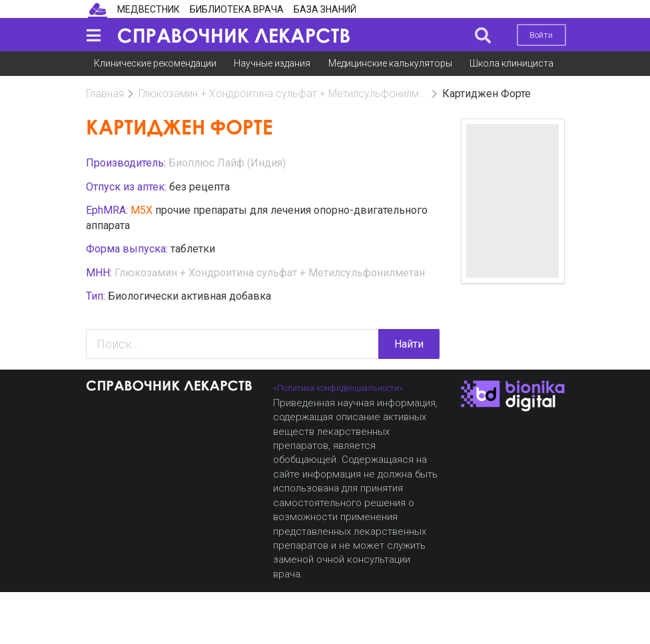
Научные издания (272, 63)
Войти (541, 35)
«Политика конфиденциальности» (338, 388)
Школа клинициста (511, 63)
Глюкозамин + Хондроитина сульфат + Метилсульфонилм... (283, 94)
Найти (409, 344)
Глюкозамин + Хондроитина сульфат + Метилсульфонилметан (270, 273)
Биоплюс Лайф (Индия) (227, 163)
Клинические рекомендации (155, 63)
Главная (105, 94)
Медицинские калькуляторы (390, 63)
